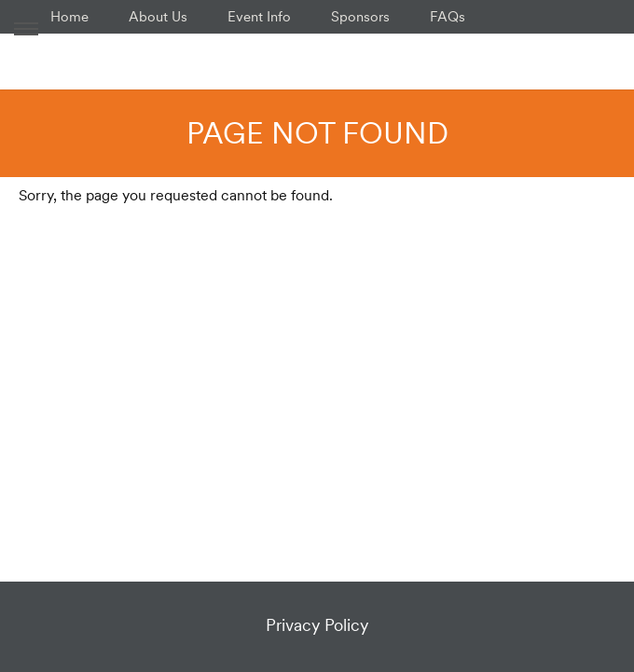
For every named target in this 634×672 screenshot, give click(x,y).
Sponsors (360, 17)
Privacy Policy (317, 625)
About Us (158, 17)
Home (69, 17)
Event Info (259, 17)
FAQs (448, 17)
